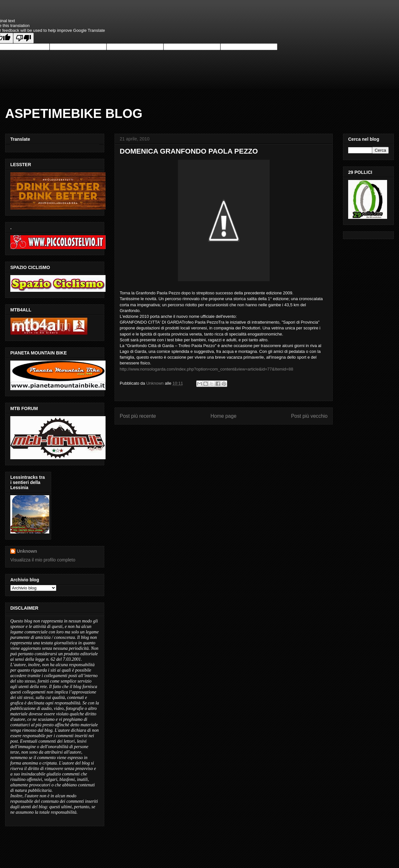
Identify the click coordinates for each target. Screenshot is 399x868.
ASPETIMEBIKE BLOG (74, 113)
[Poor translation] (23, 38)
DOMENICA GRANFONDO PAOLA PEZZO (189, 151)
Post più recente (138, 416)
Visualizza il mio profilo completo (43, 560)
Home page (223, 416)
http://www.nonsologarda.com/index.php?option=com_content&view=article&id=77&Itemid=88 (206, 369)
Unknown (27, 551)
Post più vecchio (309, 416)
